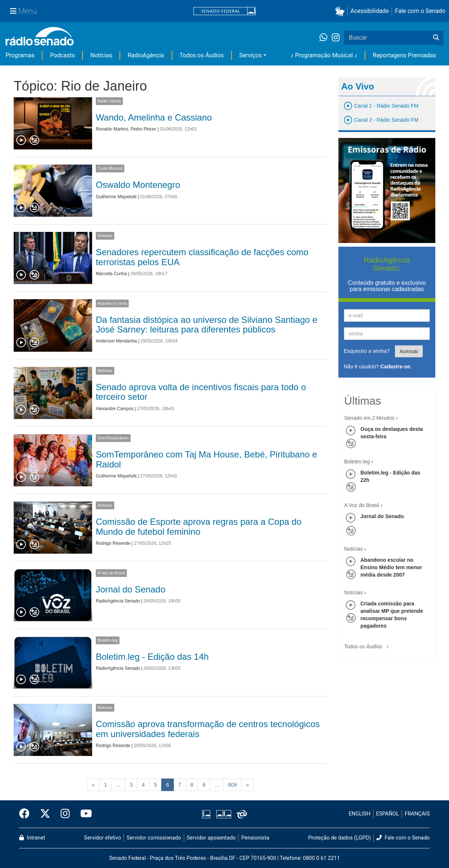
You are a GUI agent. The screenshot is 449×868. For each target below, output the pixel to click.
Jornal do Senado (131, 589)
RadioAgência (146, 55)
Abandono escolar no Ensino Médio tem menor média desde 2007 (391, 567)
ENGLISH (360, 814)
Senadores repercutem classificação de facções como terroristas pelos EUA (202, 257)
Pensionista (255, 838)
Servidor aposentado (211, 838)
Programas (20, 55)
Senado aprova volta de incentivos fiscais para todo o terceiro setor (201, 392)
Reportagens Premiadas (404, 55)
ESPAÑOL (388, 814)
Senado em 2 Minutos (369, 418)
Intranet (32, 838)
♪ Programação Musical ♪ (324, 55)
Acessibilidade (370, 11)
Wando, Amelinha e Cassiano (154, 117)
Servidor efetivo (102, 838)
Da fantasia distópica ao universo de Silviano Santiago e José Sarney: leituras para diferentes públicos (207, 325)
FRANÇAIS (417, 814)
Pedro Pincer (143, 129)
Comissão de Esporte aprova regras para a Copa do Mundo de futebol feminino (199, 526)
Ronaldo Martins (112, 129)
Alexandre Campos (115, 409)
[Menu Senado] (23, 11)
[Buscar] (436, 38)
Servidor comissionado (154, 838)
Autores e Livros (112, 303)
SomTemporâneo (113, 438)
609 (232, 785)
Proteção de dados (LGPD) (340, 838)
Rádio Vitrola (109, 101)
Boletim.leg (108, 640)
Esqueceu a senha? (367, 351)
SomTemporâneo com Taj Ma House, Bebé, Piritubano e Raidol (207, 459)
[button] (341, 11)
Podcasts (62, 55)
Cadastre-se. (396, 367)
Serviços (251, 55)
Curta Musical (110, 168)
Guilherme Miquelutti (116, 197)
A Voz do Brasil (111, 573)
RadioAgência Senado (118, 601)
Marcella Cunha (111, 274)
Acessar (409, 351)
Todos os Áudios (202, 55)
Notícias (101, 55)
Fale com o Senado (420, 11)
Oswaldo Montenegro (138, 185)
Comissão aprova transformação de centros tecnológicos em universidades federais (208, 729)
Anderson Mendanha (116, 341)
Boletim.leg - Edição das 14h (152, 657)
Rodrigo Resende (113, 543)
